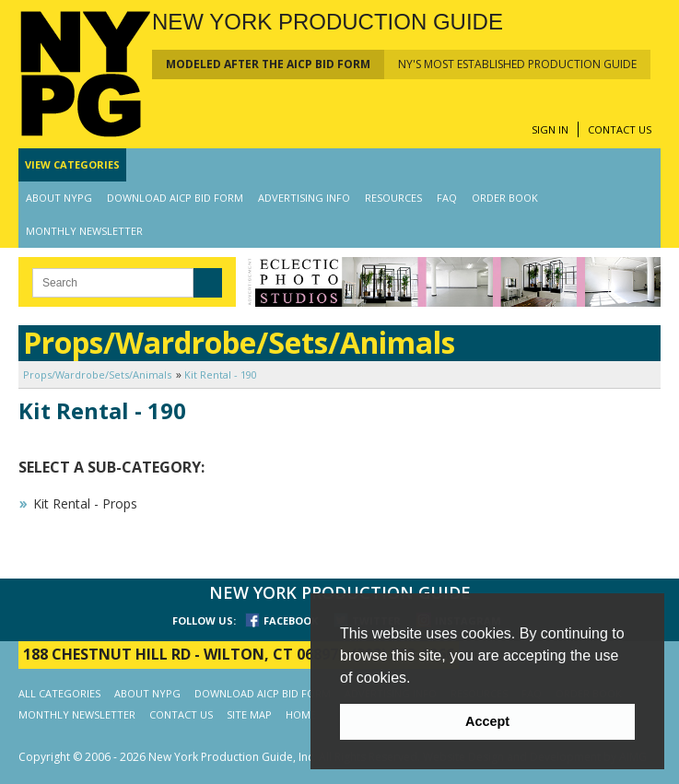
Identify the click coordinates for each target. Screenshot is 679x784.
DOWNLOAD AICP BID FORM (175, 198)
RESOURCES (393, 198)
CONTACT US (620, 129)
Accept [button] (487, 721)
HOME (301, 714)
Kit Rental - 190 (221, 374)
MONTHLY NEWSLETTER (84, 231)
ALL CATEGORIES (59, 693)
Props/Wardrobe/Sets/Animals (97, 374)
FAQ (447, 198)
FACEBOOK (291, 620)
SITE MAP (249, 714)
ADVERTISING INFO (304, 198)
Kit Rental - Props (85, 503)
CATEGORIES (72, 164)
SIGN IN (550, 129)
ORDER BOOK (505, 198)
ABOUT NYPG (59, 198)
